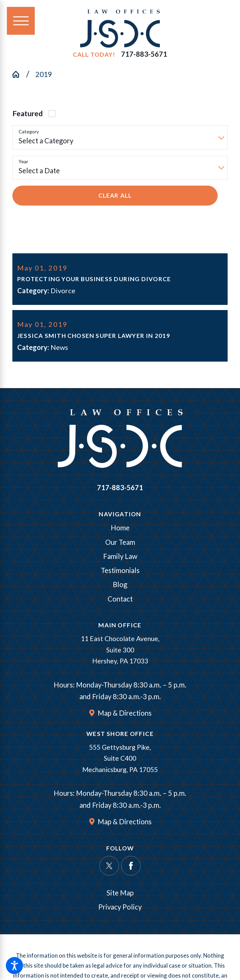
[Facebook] (131, 867)
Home (120, 529)
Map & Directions (125, 714)
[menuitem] (120, 529)
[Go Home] (19, 74)
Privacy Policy (120, 908)
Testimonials (120, 571)
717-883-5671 (144, 54)
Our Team (120, 543)
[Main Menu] (21, 21)
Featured (28, 113)
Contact (120, 600)
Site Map (120, 894)
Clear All (115, 195)
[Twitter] (109, 867)
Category (29, 132)
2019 (44, 74)
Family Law (120, 557)
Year (23, 162)
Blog (120, 586)
